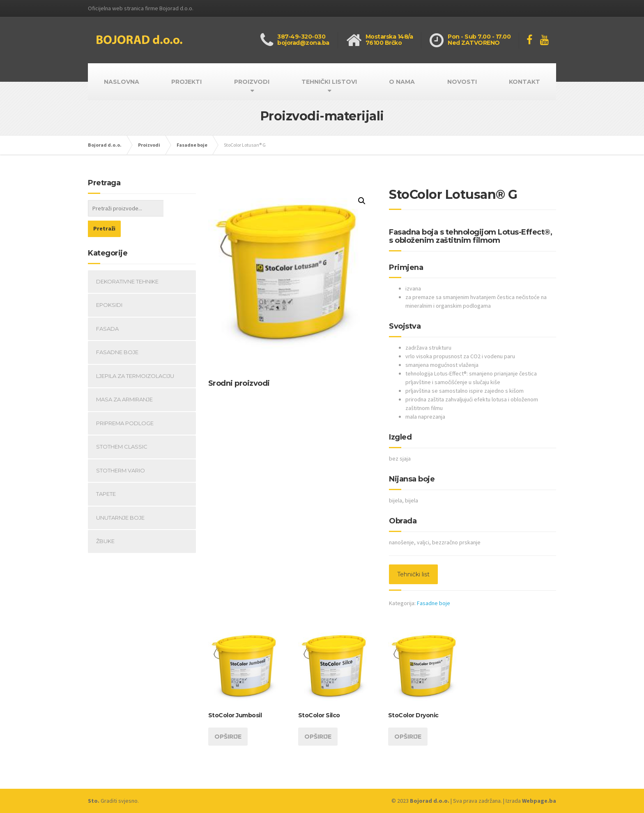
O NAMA (402, 82)
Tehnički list (413, 574)
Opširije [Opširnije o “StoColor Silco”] (318, 737)
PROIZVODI (252, 82)
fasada (107, 308)
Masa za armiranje (124, 379)
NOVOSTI (462, 82)
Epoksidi (109, 284)
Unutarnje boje (120, 497)
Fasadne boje (434, 603)
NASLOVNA (122, 82)
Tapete (106, 473)
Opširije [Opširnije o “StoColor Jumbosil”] (228, 737)
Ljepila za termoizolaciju (135, 355)
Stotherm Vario (121, 450)
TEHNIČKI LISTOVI (329, 82)
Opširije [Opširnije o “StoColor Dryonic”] (408, 737)
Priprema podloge (125, 403)
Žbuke (105, 521)
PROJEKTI (186, 82)
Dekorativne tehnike (127, 261)
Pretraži (179, 208)
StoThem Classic (122, 426)
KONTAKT (524, 82)
